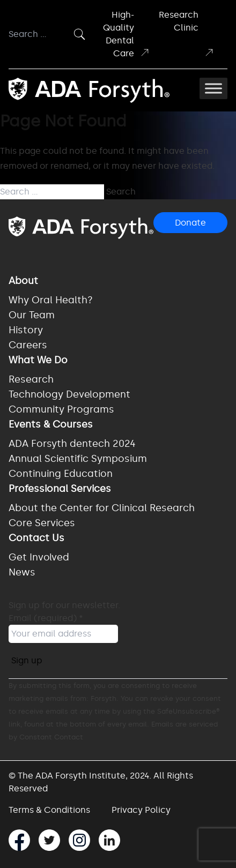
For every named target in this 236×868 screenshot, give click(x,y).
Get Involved (39, 557)
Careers (28, 345)
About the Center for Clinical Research (102, 508)
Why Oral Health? (51, 300)
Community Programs (61, 409)
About (23, 281)
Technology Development (69, 394)
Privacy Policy (141, 810)
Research (31, 379)
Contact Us (36, 538)
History (26, 330)
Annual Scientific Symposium (78, 459)
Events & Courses (51, 424)
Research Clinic (187, 34)
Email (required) (46, 618)
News (22, 572)
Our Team (32, 315)
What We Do (38, 360)
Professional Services (60, 489)
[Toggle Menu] (213, 88)
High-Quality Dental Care (127, 34)
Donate (190, 223)
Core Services (42, 523)
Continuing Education (61, 474)
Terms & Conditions (49, 810)
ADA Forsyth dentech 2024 (72, 444)
